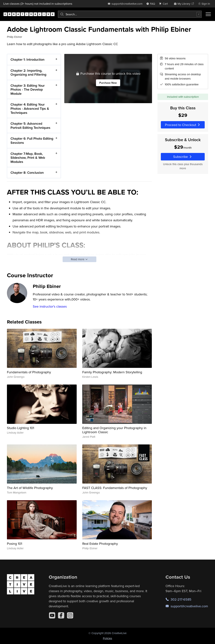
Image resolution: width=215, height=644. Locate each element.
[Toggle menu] (208, 14)
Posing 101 (15, 544)
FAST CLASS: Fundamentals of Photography (115, 488)
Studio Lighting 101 (21, 428)
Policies (107, 638)
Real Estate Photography (100, 544)
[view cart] (164, 4)
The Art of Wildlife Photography (30, 488)
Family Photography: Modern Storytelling (112, 372)
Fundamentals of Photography (29, 372)
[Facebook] (61, 615)
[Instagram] (70, 615)
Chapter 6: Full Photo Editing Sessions (32, 141)
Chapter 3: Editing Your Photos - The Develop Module (28, 89)
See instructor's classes (50, 306)
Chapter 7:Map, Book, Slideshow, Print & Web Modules (28, 157)
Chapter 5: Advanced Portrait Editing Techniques (30, 126)
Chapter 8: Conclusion (27, 173)
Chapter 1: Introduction (27, 59)
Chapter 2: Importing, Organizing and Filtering (28, 72)
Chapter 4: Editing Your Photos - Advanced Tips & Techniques (30, 108)
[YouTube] (52, 615)
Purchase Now (108, 83)
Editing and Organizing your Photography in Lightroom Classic (114, 430)
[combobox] (130, 14)
